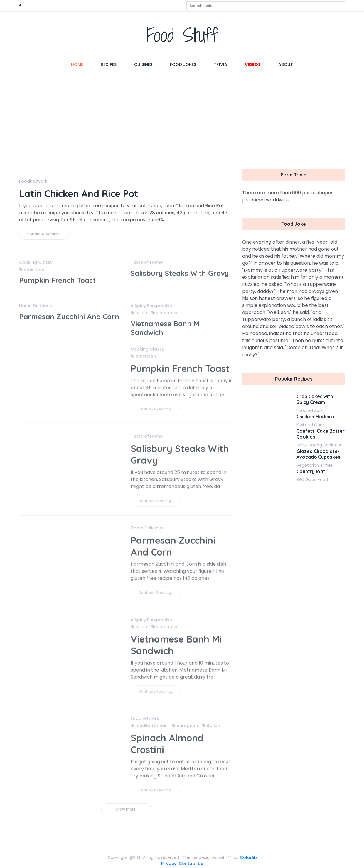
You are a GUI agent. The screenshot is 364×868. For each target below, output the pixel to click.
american (32, 273)
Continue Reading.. (44, 234)
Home (81, 64)
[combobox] (266, 6)
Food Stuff (182, 35)
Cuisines (143, 64)
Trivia (220, 64)
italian (211, 729)
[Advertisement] (182, 119)
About (286, 64)
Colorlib (248, 857)
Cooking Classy (36, 266)
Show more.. (126, 809)
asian (139, 316)
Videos (253, 64)
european (185, 729)
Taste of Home (147, 266)
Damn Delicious (36, 309)
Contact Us (191, 864)
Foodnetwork (33, 181)
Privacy (169, 864)
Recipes (109, 64)
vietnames (165, 316)
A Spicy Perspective (151, 309)
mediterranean (149, 729)
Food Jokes (183, 64)
